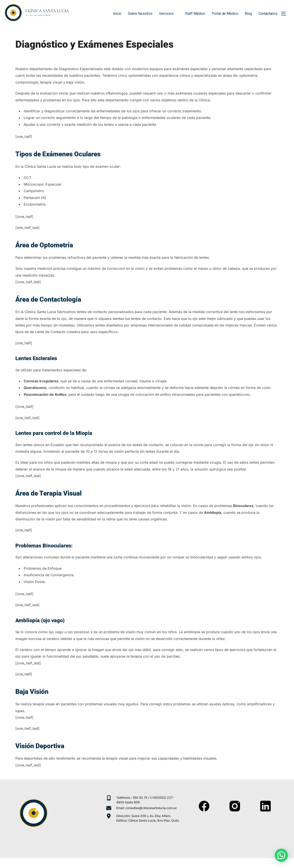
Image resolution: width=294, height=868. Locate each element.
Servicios (169, 14)
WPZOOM (271, 859)
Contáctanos (268, 14)
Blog (248, 14)
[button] (281, 855)
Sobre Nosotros (140, 14)
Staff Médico (195, 14)
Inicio (117, 14)
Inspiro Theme (247, 859)
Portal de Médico (225, 14)
